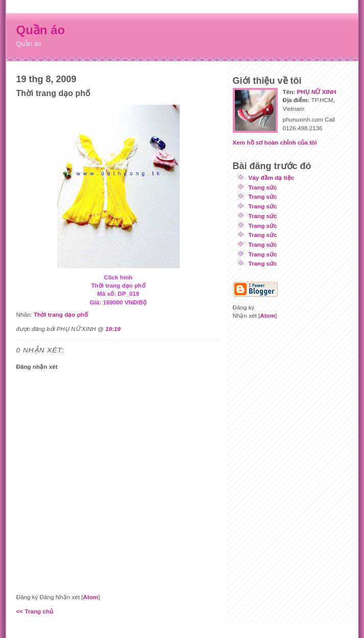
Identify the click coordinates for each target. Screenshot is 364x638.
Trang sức (263, 187)
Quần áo (41, 30)
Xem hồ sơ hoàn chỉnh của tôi (275, 142)
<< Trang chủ (35, 611)
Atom (91, 597)
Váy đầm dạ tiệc (272, 178)
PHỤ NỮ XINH (316, 92)
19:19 (113, 329)
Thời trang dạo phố (61, 314)
